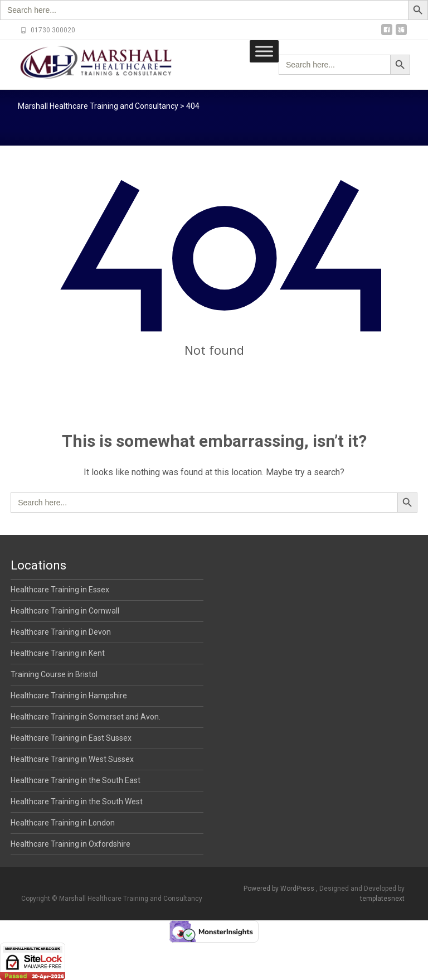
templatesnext (382, 899)
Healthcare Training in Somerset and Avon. (86, 717)
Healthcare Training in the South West (77, 802)
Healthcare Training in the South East (76, 780)
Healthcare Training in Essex (60, 590)
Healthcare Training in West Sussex (72, 759)
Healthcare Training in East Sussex (71, 738)
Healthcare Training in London (63, 823)
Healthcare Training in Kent (58, 653)
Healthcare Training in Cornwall (65, 611)
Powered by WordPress (280, 889)
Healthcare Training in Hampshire (69, 696)
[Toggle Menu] (264, 51)
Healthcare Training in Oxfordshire (70, 844)
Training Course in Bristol (54, 674)
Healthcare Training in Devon (61, 632)
